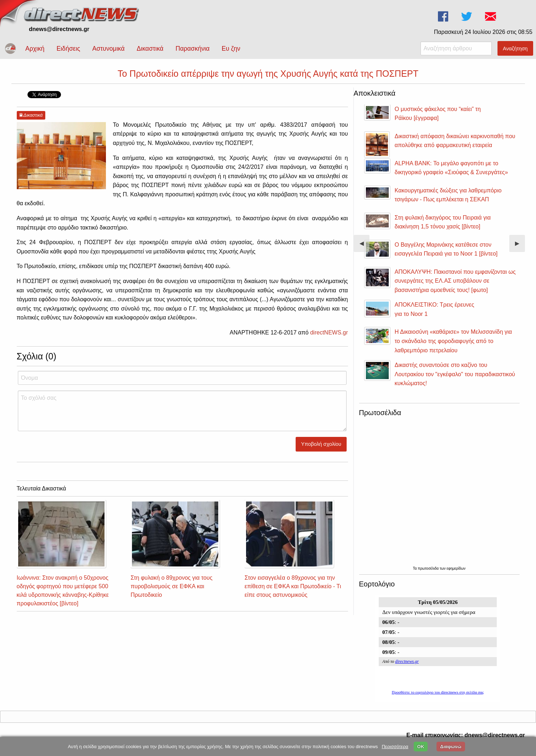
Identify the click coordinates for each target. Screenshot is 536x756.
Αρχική (35, 49)
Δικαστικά (150, 49)
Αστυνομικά (109, 49)
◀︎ (364, 246)
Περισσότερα (395, 747)
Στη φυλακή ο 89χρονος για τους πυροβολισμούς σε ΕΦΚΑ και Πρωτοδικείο (172, 586)
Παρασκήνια (192, 49)
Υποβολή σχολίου (321, 444)
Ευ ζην (231, 49)
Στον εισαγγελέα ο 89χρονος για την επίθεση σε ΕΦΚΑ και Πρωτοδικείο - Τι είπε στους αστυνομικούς (293, 586)
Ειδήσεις (68, 49)
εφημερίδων (456, 568)
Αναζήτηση (515, 49)
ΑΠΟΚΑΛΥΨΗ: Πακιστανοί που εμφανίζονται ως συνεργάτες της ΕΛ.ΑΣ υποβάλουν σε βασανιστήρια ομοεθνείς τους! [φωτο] (455, 281)
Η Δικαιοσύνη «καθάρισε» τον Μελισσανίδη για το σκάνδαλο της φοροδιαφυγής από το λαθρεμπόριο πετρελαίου (453, 341)
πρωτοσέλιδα (429, 568)
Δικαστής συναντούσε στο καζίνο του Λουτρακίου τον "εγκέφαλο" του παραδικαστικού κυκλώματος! (455, 374)
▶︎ (520, 246)
